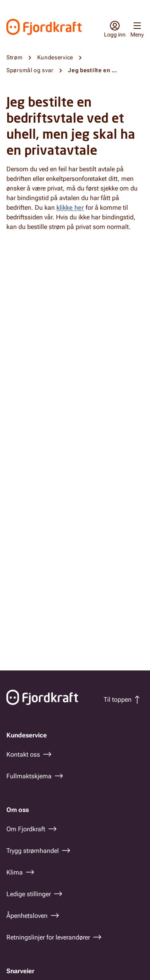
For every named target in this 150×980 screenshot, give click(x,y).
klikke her (70, 208)
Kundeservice (55, 57)
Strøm (15, 57)
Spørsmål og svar (30, 70)
